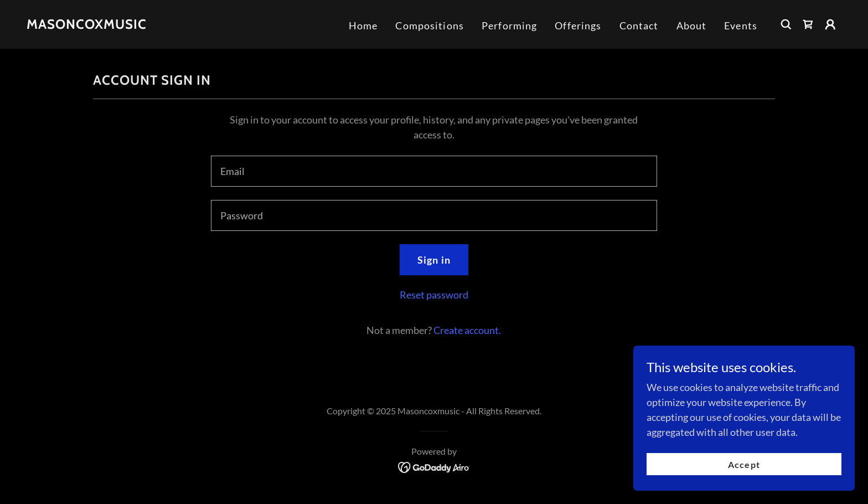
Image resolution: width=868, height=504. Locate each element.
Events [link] (741, 25)
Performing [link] (509, 25)
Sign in (434, 260)
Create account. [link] (467, 330)
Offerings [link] (578, 25)
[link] (87, 25)
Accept (744, 464)
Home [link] (363, 25)
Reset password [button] (434, 295)
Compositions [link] (430, 25)
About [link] (692, 25)
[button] (830, 24)
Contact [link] (639, 25)
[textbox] (434, 171)
